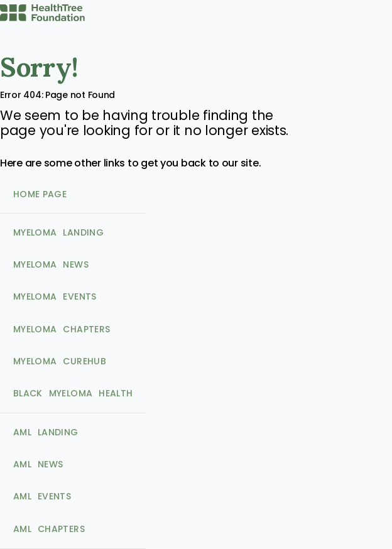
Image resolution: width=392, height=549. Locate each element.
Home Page (40, 194)
